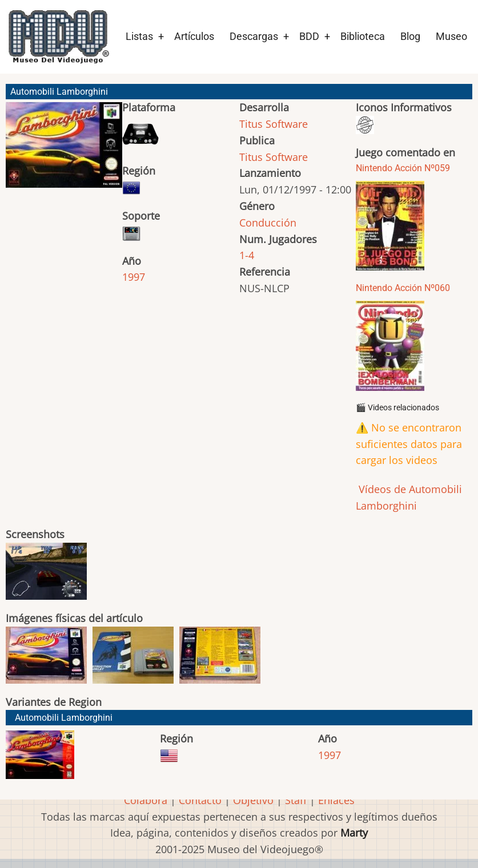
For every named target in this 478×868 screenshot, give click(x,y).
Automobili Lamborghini (64, 718)
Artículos (194, 36)
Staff (296, 800)
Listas (139, 36)
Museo (451, 36)
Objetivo (253, 800)
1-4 (247, 255)
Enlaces (336, 800)
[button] (64, 150)
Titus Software (274, 124)
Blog (410, 36)
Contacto (200, 800)
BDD (309, 36)
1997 (134, 277)
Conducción (268, 223)
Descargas (254, 36)
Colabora (146, 800)
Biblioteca (363, 36)
